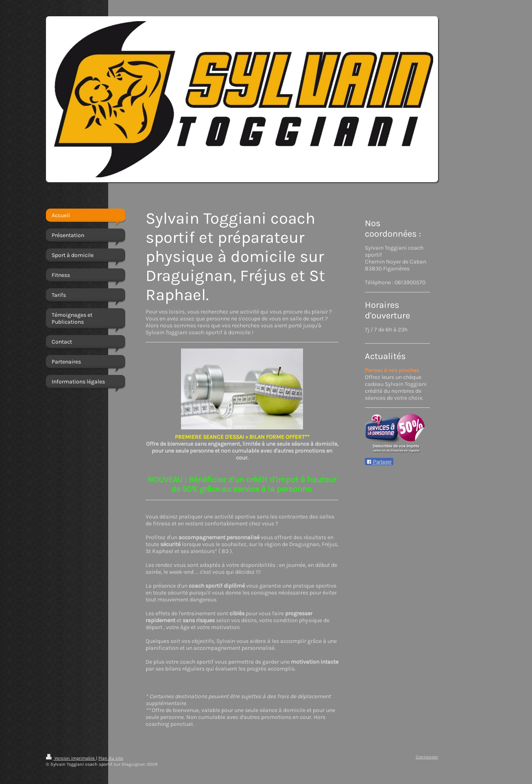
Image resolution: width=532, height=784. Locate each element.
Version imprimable (71, 758)
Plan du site (111, 758)
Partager (379, 462)
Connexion (427, 757)
